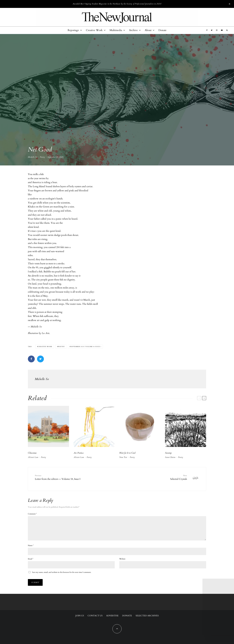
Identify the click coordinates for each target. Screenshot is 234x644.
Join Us (80, 616)
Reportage (73, 30)
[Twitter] (212, 30)
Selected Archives (147, 616)
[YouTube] (222, 30)
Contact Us (95, 616)
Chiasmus (32, 453)
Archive (133, 30)
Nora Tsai (123, 457)
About (148, 30)
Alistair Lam (33, 457)
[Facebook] (207, 30)
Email (31, 560)
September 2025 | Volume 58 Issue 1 (86, 347)
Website (122, 560)
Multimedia (116, 30)
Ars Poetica (79, 453)
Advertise (112, 616)
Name (31, 547)
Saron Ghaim (170, 457)
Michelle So (33, 158)
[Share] (31, 359)
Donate (162, 30)
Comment (32, 512)
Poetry (42, 158)
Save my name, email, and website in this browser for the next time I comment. (62, 574)
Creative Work (94, 30)
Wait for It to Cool (127, 453)
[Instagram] (217, 30)
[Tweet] (40, 359)
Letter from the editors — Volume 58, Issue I (69, 477)
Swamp (168, 453)
